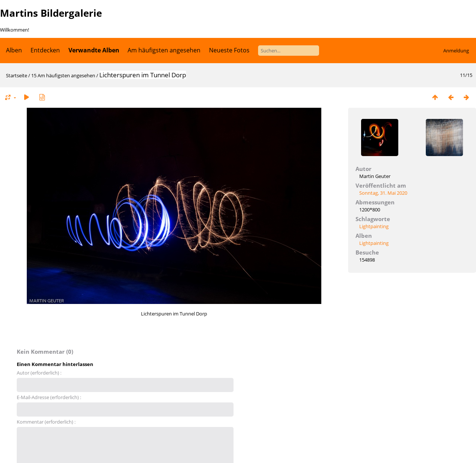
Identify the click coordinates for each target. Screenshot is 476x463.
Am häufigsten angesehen (164, 50)
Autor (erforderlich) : (39, 373)
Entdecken (45, 50)
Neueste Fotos (229, 50)
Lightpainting (374, 226)
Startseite (17, 75)
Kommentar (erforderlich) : (46, 422)
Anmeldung (456, 51)
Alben (14, 50)
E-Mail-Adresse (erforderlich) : (49, 397)
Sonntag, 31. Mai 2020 (383, 193)
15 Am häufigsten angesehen (63, 75)
